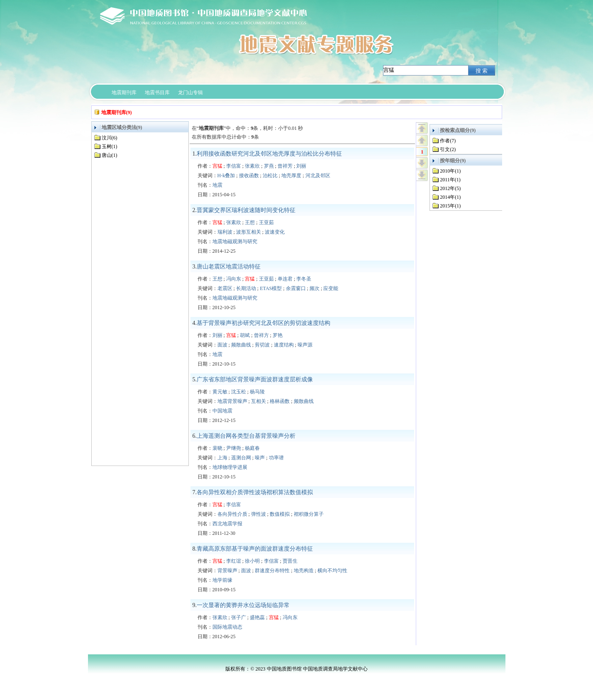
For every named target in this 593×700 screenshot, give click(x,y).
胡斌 (245, 335)
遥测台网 (241, 458)
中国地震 (222, 411)
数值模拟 (280, 514)
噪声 (260, 458)
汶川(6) (110, 138)
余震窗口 (296, 288)
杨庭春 (252, 448)
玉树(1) (110, 146)
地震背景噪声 (232, 401)
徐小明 (252, 561)
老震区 (225, 288)
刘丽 (301, 166)
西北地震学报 (227, 524)
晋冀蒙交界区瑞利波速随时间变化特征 (246, 210)
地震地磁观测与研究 (235, 241)
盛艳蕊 (257, 617)
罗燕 (269, 166)
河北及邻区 (318, 176)
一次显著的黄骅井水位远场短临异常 (243, 605)
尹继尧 (234, 448)
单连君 (285, 279)
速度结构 (284, 345)
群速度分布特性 (272, 571)
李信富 (234, 166)
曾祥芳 (285, 166)
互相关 (259, 401)
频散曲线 (241, 345)
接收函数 (249, 176)
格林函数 (280, 401)
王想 (250, 222)
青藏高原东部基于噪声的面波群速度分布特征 (255, 549)
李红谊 (234, 561)
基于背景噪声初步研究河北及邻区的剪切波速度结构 (264, 323)
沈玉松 (239, 392)
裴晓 (217, 448)
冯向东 (234, 279)
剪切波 (262, 345)
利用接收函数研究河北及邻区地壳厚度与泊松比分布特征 (269, 154)
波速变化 (275, 232)
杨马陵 (257, 392)
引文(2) (448, 149)
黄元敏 (220, 392)
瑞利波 (225, 232)
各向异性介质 (232, 514)
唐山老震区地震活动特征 (229, 267)
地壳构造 (304, 571)
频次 (315, 288)
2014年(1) (450, 197)
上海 (222, 458)
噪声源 (305, 345)
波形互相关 (249, 232)
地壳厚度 (291, 176)
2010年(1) (450, 171)
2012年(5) (450, 188)
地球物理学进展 (230, 467)
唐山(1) (110, 155)
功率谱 (276, 458)
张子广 (239, 617)
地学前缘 (222, 580)
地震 (217, 185)
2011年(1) (450, 180)
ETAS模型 (271, 288)
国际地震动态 (227, 627)
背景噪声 (227, 571)
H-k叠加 (226, 176)
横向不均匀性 (332, 571)
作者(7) (448, 141)
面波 (222, 345)
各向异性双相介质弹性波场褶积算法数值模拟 (255, 492)
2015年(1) (450, 206)
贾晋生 (290, 561)
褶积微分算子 (309, 514)
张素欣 (252, 166)
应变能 (331, 288)
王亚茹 (266, 222)
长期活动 (246, 288)
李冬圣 (304, 279)
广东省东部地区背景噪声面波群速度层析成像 (255, 379)
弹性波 (259, 514)
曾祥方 (261, 335)
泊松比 (270, 176)
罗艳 (278, 335)
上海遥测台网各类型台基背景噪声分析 (246, 436)
